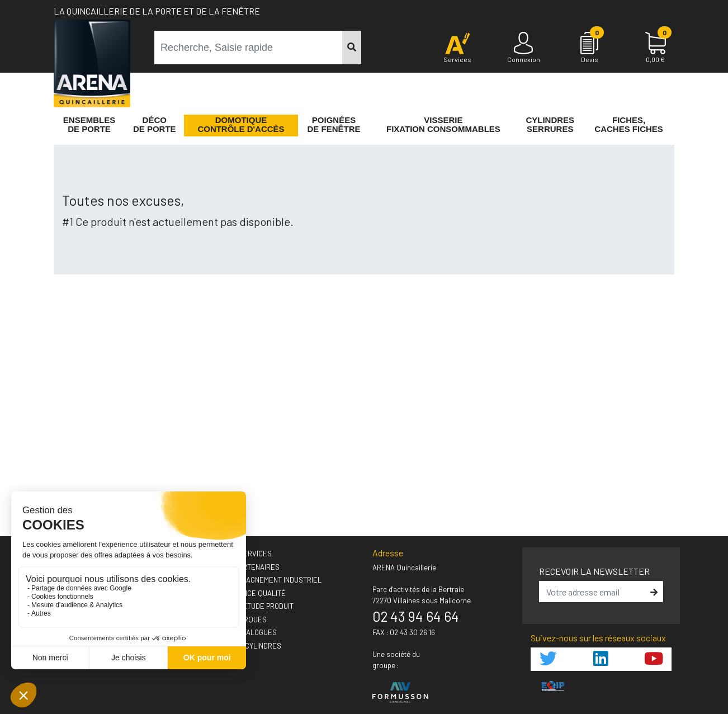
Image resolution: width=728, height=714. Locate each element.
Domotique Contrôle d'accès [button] (241, 125)
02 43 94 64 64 (416, 616)
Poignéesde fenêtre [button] (334, 125)
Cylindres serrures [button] (550, 125)
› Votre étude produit (254, 606)
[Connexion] (523, 48)
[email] (593, 592)
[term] (249, 48)
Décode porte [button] (155, 125)
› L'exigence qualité (250, 593)
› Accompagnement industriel (268, 580)
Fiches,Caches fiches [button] (629, 125)
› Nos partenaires (247, 567)
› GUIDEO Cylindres (248, 646)
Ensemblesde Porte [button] (89, 125)
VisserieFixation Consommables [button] (443, 125)
